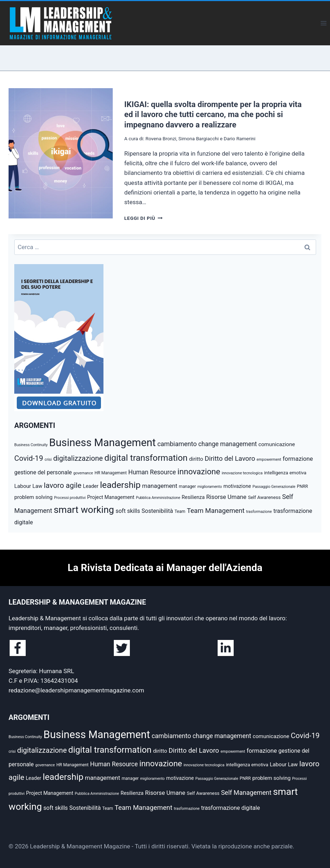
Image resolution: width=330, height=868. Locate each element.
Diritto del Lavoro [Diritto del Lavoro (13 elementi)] (230, 459)
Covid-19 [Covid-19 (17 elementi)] (29, 458)
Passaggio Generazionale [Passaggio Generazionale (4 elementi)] (274, 487)
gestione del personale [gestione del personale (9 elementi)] (43, 472)
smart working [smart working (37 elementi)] (84, 509)
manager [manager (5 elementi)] (187, 486)
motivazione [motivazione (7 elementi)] (237, 486)
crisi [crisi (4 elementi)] (48, 460)
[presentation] (61, 153)
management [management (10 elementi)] (160, 486)
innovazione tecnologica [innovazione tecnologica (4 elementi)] (242, 473)
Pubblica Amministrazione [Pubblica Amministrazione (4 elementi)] (158, 498)
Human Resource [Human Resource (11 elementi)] (152, 472)
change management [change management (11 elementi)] (228, 444)
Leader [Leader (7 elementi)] (91, 486)
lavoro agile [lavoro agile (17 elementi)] (63, 485)
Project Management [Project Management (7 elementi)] (111, 497)
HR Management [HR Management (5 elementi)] (111, 473)
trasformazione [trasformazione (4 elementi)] (259, 512)
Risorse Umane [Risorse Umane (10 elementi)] (226, 497)
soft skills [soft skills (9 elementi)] (128, 511)
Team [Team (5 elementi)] (180, 511)
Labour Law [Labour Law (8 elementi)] (28, 486)
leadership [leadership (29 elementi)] (120, 485)
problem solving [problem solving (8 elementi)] (33, 497)
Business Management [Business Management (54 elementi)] (103, 443)
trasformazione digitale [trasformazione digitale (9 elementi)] (231, 808)
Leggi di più (143, 218)
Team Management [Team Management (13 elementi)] (216, 511)
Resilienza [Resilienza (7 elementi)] (193, 497)
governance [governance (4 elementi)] (83, 473)
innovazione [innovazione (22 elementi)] (199, 471)
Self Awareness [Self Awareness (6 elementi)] (264, 497)
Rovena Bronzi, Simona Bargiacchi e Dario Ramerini (200, 138)
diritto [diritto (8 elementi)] (196, 459)
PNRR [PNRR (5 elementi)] (302, 486)
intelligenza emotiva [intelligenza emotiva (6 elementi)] (285, 473)
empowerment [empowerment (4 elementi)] (269, 460)
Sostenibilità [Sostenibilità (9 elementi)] (157, 511)
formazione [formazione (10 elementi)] (298, 459)
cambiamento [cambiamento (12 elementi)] (177, 444)
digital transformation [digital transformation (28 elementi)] (146, 458)
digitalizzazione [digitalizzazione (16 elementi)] (78, 458)
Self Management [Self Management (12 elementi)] (246, 793)
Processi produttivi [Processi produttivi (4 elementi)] (70, 498)
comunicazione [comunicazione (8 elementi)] (277, 444)
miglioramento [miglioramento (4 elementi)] (210, 487)
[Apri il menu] (323, 23)
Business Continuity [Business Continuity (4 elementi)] (31, 445)
